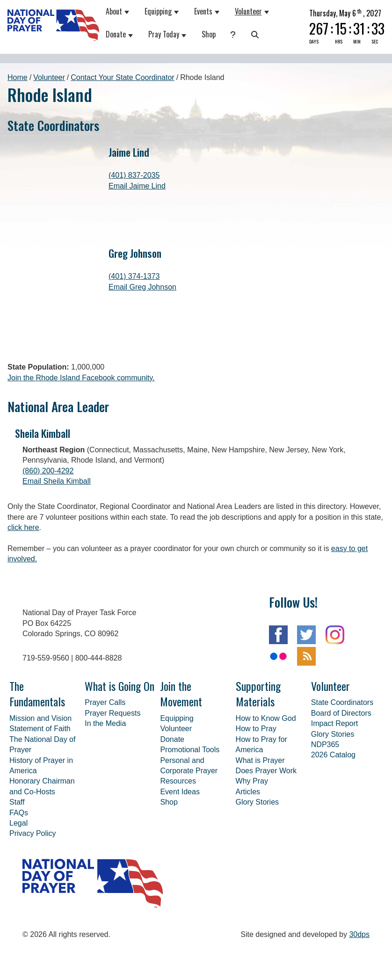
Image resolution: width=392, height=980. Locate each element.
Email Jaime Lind (137, 186)
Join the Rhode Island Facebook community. (81, 409)
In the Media (105, 754)
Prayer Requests (113, 744)
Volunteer (248, 11)
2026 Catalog (333, 786)
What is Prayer (260, 791)
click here (23, 558)
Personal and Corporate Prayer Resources (189, 802)
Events (203, 11)
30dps (359, 965)
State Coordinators (342, 733)
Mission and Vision (40, 749)
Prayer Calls (105, 733)
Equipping (158, 11)
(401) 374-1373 (134, 276)
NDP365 (325, 775)
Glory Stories (257, 833)
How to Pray (256, 759)
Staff (17, 833)
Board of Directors (341, 744)
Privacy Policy (33, 864)
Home (18, 77)
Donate (116, 34)
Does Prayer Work (266, 802)
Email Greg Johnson (142, 287)
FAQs (19, 844)
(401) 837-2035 (134, 175)
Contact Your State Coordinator (122, 77)
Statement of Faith (40, 759)
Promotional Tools (190, 780)
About (114, 11)
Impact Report (334, 754)
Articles (248, 823)
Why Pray (252, 812)
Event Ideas (180, 823)
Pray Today (164, 34)
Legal (18, 854)
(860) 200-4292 (48, 502)
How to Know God (266, 749)
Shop (209, 34)
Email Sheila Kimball (57, 512)
